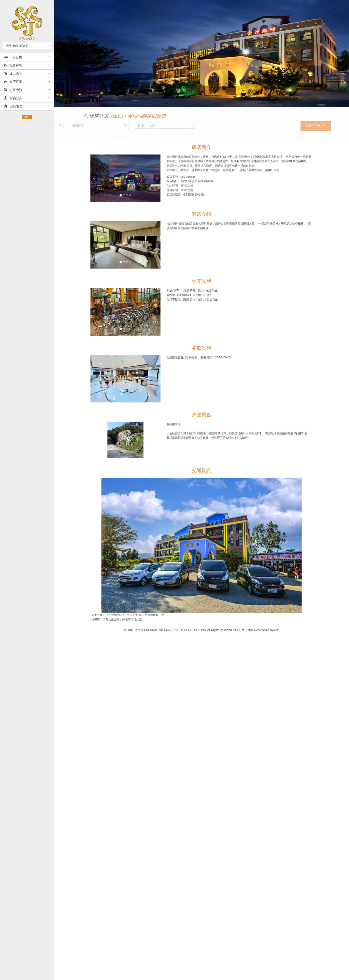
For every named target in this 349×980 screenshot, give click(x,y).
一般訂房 (13, 57)
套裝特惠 (13, 65)
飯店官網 (13, 82)
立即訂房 (331, 126)
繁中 (27, 117)
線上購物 (13, 74)
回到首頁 (13, 106)
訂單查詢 (13, 90)
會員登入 (13, 98)
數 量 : (63, 126)
